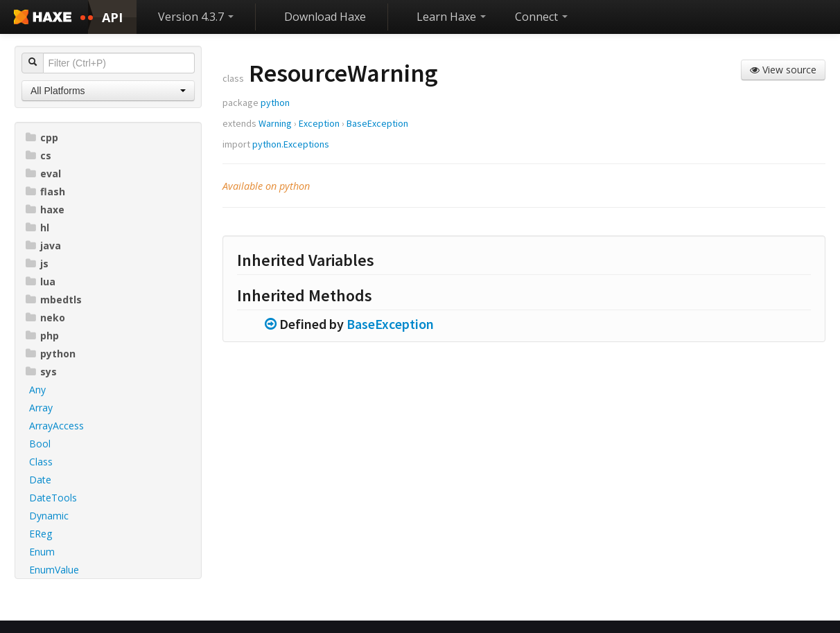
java (43, 246)
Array (41, 408)
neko (45, 318)
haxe (45, 209)
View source (783, 70)
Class (41, 462)
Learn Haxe (451, 17)
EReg (41, 534)
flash (45, 191)
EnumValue (54, 570)
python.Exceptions (291, 144)
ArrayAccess (56, 426)
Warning (275, 123)
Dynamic (49, 516)
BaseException (377, 123)
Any (37, 390)
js (37, 264)
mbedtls (54, 300)
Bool (40, 444)
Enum (42, 552)
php (42, 336)
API (112, 17)
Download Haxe (325, 17)
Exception (319, 123)
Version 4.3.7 (196, 17)
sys (41, 372)
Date (40, 480)
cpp (42, 137)
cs (38, 155)
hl (37, 228)
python (51, 354)
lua (41, 282)
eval (43, 173)
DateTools (53, 498)
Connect (541, 17)
